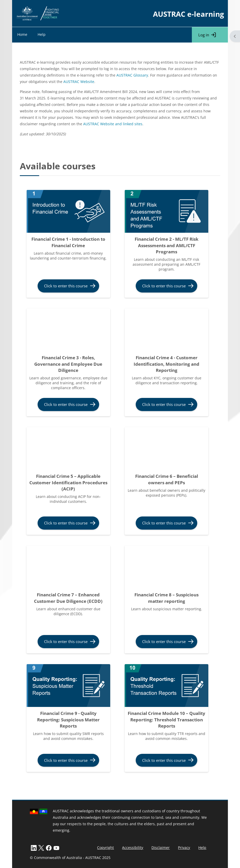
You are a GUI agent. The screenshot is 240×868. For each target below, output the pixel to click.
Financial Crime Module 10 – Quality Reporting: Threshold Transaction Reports (166, 720)
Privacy (184, 848)
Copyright (105, 848)
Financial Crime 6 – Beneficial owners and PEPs (167, 479)
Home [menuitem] (22, 34)
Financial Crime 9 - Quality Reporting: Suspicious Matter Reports (68, 720)
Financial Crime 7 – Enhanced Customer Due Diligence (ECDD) (68, 598)
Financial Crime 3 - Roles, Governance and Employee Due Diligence (68, 364)
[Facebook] (49, 848)
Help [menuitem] (42, 34)
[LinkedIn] (34, 848)
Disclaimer (161, 848)
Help (202, 848)
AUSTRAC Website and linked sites (113, 124)
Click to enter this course (66, 286)
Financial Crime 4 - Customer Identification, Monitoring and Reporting (166, 364)
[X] (41, 848)
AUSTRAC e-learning (188, 14)
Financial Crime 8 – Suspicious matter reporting (166, 598)
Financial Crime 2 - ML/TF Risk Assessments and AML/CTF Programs (167, 245)
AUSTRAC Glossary (132, 75)
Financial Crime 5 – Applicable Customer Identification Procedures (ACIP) (68, 482)
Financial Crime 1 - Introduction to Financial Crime (68, 242)
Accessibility (133, 848)
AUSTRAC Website (79, 82)
